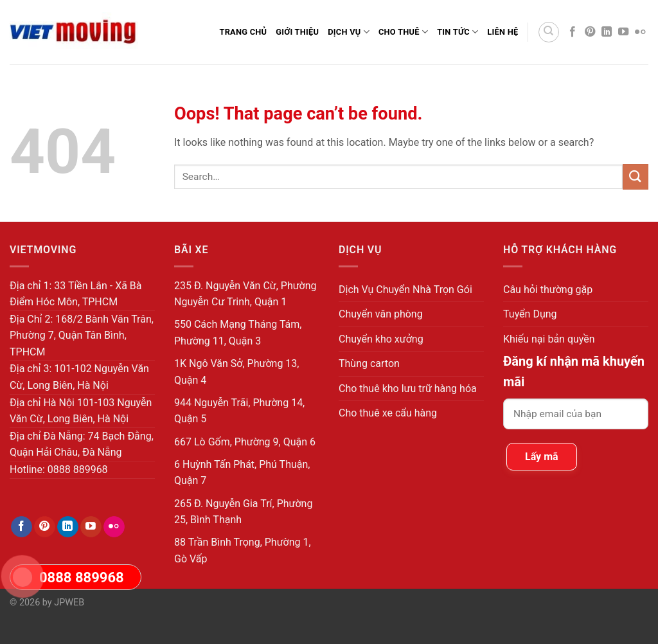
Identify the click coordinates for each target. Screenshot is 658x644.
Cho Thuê (403, 32)
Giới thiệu (297, 32)
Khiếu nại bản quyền (549, 339)
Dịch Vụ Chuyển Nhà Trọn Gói (405, 290)
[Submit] (636, 176)
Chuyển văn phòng (381, 314)
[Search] (549, 32)
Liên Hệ (502, 32)
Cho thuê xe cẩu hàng (388, 413)
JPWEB (69, 603)
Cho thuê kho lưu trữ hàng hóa (408, 389)
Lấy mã (542, 457)
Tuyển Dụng (530, 314)
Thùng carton (369, 363)
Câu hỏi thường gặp (548, 290)
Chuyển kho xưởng (381, 339)
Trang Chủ (243, 32)
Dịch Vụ (349, 32)
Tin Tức (458, 32)
